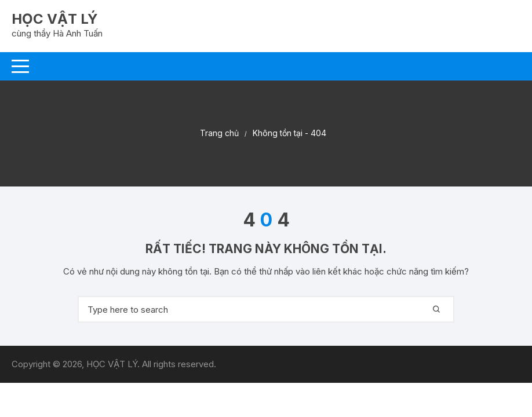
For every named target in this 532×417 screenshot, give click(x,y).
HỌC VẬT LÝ (55, 19)
